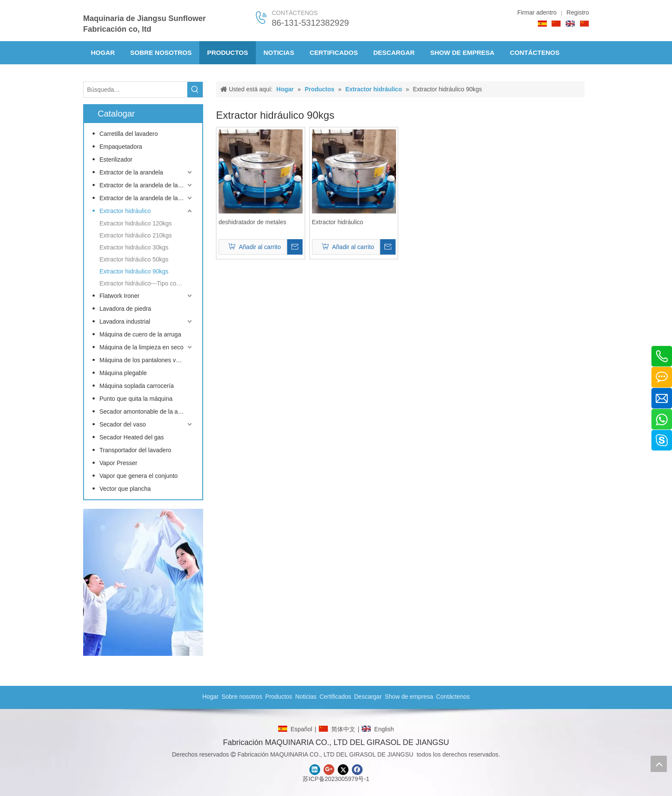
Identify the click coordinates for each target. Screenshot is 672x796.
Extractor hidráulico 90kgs (134, 271)
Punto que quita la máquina (136, 399)
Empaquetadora (121, 147)
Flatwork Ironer (119, 296)
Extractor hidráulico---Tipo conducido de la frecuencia (147, 283)
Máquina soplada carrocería (137, 386)
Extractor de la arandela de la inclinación (147, 198)
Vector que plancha (125, 489)
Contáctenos (453, 697)
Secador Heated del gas (132, 437)
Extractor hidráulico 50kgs (134, 259)
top (659, 764)
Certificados (335, 697)
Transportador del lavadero (135, 450)
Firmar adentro (537, 12)
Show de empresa (409, 697)
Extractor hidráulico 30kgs (134, 247)
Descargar (368, 697)
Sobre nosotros (242, 697)
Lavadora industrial (125, 321)
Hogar (210, 697)
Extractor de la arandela (131, 172)
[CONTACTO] (143, 582)
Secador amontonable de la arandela (147, 412)
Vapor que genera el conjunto (139, 476)
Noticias (306, 697)
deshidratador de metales (252, 222)
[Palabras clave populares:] (195, 90)
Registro (578, 12)
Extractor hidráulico (125, 211)
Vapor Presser (118, 463)
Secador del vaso (123, 424)
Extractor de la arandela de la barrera (147, 185)
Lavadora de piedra (125, 309)
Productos (279, 697)
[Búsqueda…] (135, 90)
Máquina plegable (123, 373)
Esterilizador (116, 159)
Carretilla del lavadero (129, 134)
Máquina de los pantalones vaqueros (147, 360)
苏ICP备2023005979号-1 (336, 779)
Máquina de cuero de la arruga (140, 334)
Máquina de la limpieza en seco (141, 347)
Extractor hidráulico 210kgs (136, 235)
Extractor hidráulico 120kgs (136, 223)
